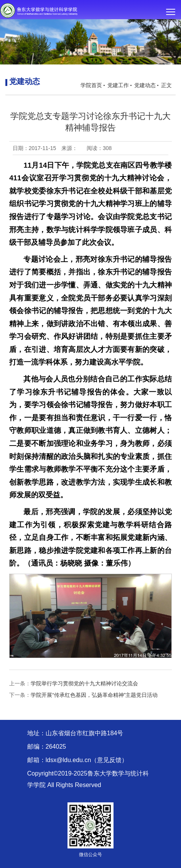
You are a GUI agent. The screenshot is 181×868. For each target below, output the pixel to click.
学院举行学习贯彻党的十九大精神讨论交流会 (84, 683)
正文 (166, 85)
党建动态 (145, 85)
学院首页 (91, 85)
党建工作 (118, 85)
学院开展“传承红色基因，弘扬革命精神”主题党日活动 (94, 695)
